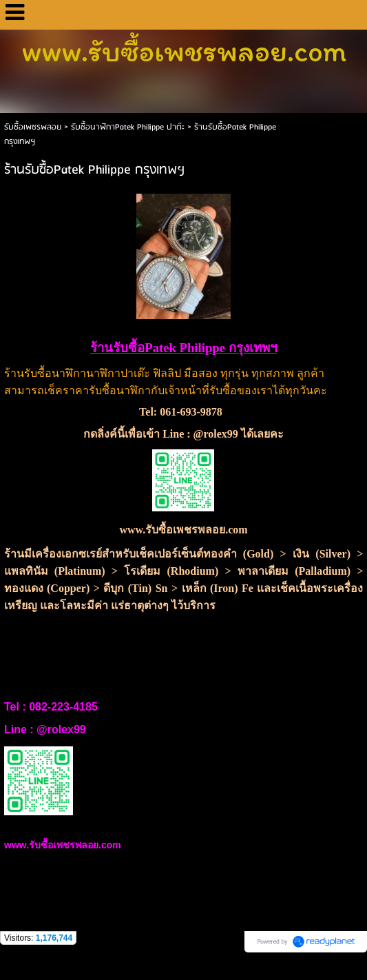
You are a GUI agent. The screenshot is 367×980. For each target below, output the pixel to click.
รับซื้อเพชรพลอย (33, 127)
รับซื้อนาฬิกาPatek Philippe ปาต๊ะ (129, 127)
